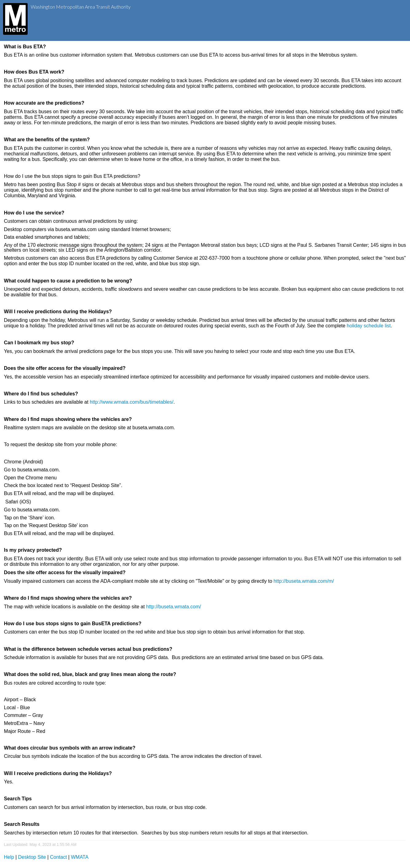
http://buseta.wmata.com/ (173, 607)
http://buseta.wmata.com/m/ (304, 581)
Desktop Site (32, 857)
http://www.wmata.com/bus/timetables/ (132, 402)
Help (9, 857)
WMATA (80, 857)
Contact (59, 857)
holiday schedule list (369, 326)
